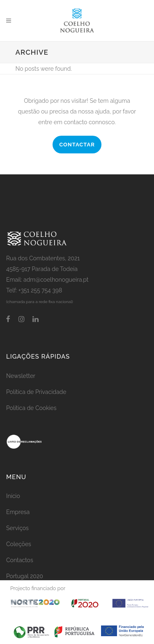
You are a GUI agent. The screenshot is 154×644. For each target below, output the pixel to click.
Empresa (18, 512)
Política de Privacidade (36, 392)
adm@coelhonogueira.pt (56, 280)
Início (13, 496)
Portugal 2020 (25, 576)
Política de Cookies (31, 408)
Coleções (19, 544)
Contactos (20, 560)
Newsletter (21, 376)
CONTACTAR (77, 145)
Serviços (17, 528)
